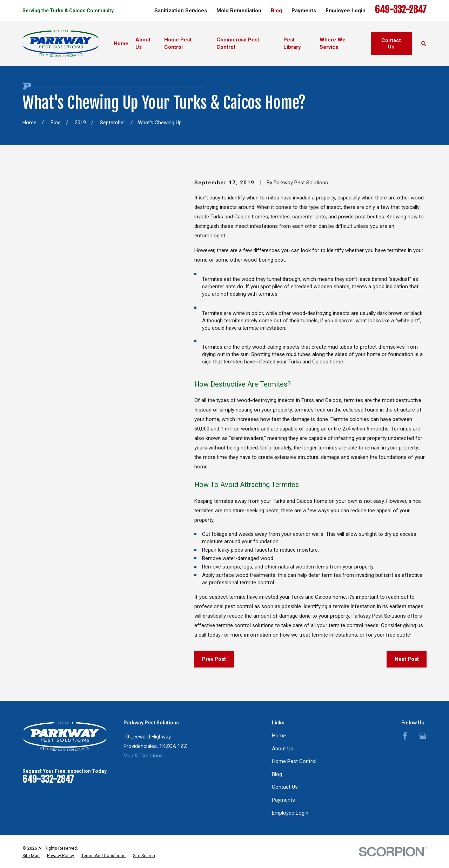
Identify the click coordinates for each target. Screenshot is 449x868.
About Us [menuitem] (143, 43)
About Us (283, 749)
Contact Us (391, 44)
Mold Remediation (239, 11)
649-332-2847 (401, 10)
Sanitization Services (181, 11)
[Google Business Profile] (423, 736)
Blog (276, 11)
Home (279, 736)
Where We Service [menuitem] (333, 43)
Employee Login (346, 11)
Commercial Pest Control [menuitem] (238, 43)
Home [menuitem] (121, 44)
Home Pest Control (294, 761)
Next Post (407, 659)
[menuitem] (31, 856)
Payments (304, 11)
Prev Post (214, 659)
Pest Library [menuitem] (292, 43)
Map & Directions (143, 756)
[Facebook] (405, 736)
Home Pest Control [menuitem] (178, 43)
